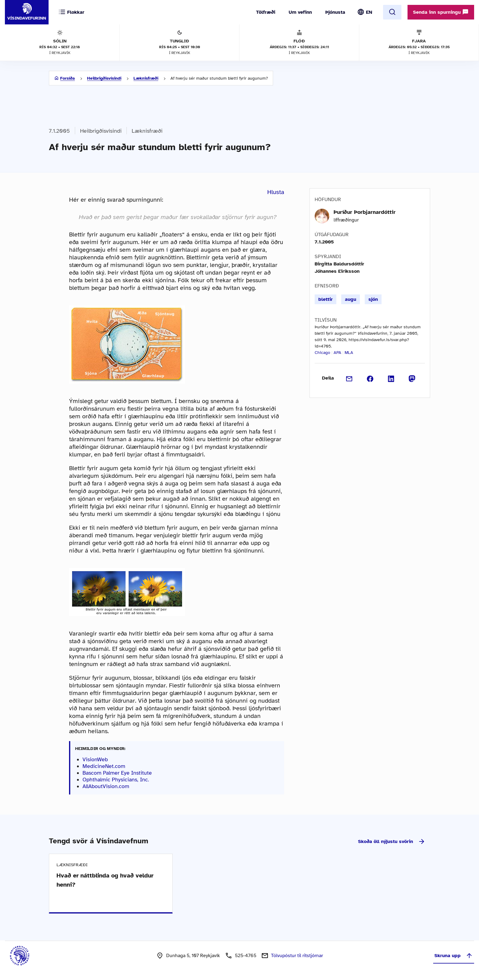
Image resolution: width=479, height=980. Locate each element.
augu (351, 299)
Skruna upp (454, 956)
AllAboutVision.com (106, 786)
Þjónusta (335, 12)
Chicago (322, 353)
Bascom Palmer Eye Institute (117, 773)
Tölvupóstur (297, 956)
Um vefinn (300, 12)
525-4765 (246, 956)
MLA (349, 353)
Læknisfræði (146, 78)
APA (337, 353)
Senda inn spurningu (441, 12)
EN (369, 12)
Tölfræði (266, 12)
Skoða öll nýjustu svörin (392, 841)
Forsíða (68, 78)
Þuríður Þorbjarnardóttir (365, 212)
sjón (373, 299)
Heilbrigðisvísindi (104, 78)
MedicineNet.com (104, 766)
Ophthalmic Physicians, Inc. (116, 780)
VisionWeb (95, 759)
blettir (325, 299)
